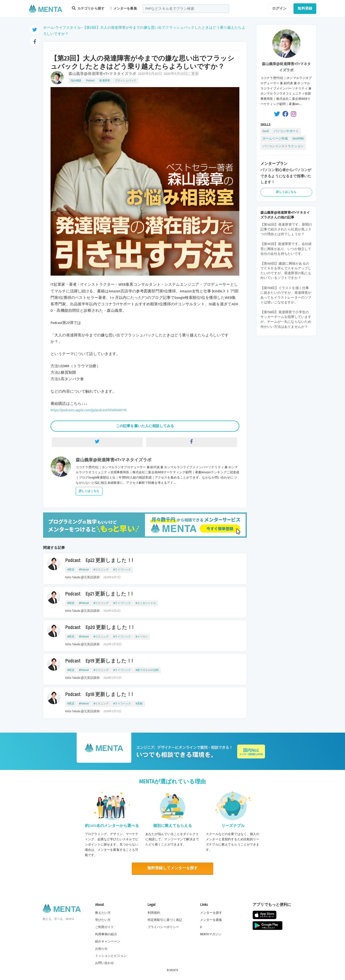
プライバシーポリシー (163, 927)
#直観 (139, 704)
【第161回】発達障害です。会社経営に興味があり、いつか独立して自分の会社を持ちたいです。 (286, 249)
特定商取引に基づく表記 (165, 920)
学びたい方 (103, 920)
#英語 (71, 570)
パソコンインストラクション (283, 146)
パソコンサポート (286, 131)
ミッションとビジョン (111, 956)
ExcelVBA (298, 139)
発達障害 (105, 81)
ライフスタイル (68, 28)
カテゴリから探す (88, 8)
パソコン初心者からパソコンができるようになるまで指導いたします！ (286, 176)
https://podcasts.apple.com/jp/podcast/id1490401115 (89, 410)
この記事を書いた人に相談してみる (145, 426)
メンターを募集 (124, 8)
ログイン (279, 8)
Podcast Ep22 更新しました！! (99, 561)
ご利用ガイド (105, 927)
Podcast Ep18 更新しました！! (99, 695)
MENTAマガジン (211, 934)
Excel (266, 131)
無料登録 (305, 8)
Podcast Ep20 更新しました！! (99, 628)
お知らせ (101, 949)
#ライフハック (122, 570)
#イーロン (142, 637)
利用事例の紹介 (106, 934)
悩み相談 (76, 81)
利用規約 (154, 913)
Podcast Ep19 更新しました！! (99, 661)
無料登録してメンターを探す (172, 868)
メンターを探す (211, 913)
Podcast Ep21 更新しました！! (99, 594)
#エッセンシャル (146, 603)
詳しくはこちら (89, 491)
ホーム (49, 28)
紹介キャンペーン (108, 941)
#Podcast (84, 570)
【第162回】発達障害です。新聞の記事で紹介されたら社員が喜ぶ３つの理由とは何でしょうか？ (286, 229)
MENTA (174, 970)
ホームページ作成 (275, 139)
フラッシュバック (125, 81)
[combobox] (186, 9)
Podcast (90, 81)
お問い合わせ (105, 963)
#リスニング (101, 570)
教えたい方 (103, 913)
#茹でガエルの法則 (147, 670)
